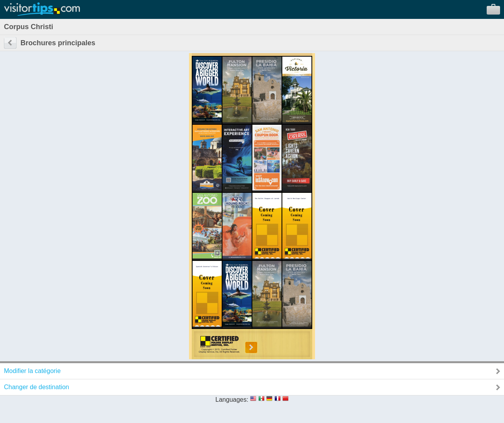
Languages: (232, 400)
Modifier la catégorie (32, 371)
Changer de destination (36, 387)
